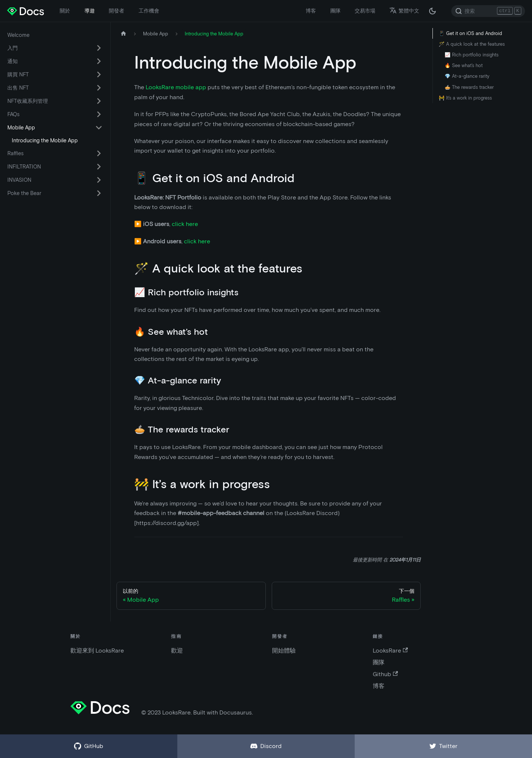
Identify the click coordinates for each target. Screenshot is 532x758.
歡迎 (177, 651)
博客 (311, 11)
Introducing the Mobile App (45, 140)
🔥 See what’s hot (464, 65)
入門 (13, 48)
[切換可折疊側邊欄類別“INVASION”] (99, 180)
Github (385, 674)
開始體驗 (284, 651)
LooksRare (390, 651)
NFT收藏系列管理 (28, 101)
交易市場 (365, 11)
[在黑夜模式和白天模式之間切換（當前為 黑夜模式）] (432, 11)
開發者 (117, 11)
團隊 (335, 11)
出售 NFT (18, 88)
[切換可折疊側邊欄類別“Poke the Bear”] (99, 193)
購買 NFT (18, 74)
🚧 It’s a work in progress (465, 98)
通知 (13, 61)
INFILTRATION (24, 167)
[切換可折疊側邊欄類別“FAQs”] (99, 114)
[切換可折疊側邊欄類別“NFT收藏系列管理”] (99, 101)
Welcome (18, 35)
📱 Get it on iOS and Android (470, 33)
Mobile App (21, 128)
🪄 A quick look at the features (472, 44)
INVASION (19, 180)
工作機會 (149, 11)
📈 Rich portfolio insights (472, 55)
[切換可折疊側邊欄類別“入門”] (99, 48)
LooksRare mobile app (176, 87)
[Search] (488, 11)
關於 (65, 11)
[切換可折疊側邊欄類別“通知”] (99, 61)
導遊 (90, 11)
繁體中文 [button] (404, 11)
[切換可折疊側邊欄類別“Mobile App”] (99, 128)
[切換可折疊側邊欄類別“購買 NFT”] (99, 74)
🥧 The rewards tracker (469, 87)
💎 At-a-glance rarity (467, 76)
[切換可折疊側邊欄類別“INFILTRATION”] (99, 167)
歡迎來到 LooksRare (97, 651)
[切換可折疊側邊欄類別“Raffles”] (99, 153)
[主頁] (124, 34)
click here (185, 224)
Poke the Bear (24, 193)
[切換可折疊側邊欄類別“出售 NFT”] (99, 88)
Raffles (15, 153)
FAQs (13, 114)
